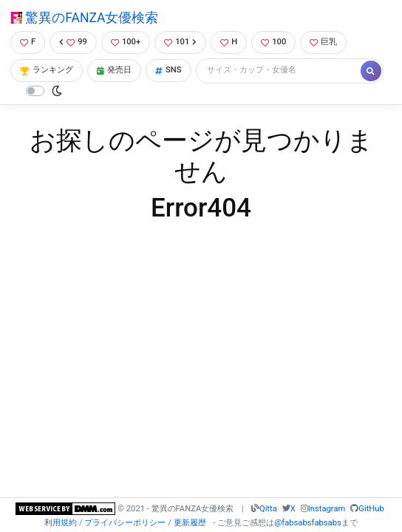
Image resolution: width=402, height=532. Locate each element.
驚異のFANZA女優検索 (84, 18)
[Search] (279, 71)
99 (73, 42)
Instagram (327, 509)
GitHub (371, 509)
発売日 (114, 70)
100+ (126, 42)
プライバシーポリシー (125, 523)
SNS (168, 70)
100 (273, 42)
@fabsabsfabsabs (307, 523)
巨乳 (323, 42)
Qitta (268, 509)
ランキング (47, 70)
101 (180, 42)
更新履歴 (190, 523)
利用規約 (61, 523)
